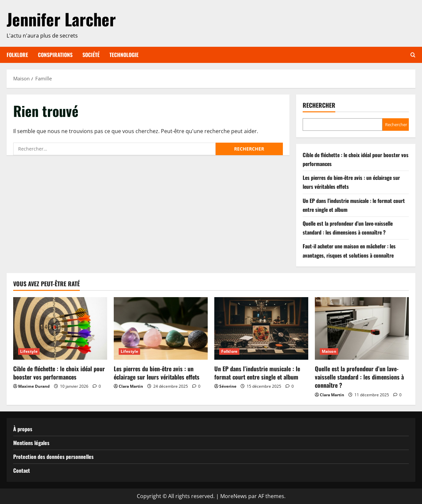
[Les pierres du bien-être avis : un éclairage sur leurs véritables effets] (161, 328)
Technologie (124, 55)
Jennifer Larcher (61, 19)
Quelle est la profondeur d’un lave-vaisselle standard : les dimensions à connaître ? (359, 377)
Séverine (228, 386)
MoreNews (234, 496)
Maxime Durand (34, 386)
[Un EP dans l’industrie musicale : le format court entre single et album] (261, 328)
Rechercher (319, 105)
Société (91, 55)
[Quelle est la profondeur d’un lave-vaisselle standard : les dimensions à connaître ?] (362, 328)
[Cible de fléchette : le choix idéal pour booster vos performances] (60, 328)
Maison (329, 351)
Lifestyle (29, 351)
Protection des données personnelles (53, 457)
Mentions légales (31, 443)
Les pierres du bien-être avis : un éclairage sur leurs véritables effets (157, 373)
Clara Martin (131, 386)
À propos (23, 429)
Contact (22, 470)
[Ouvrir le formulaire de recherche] (413, 55)
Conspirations (55, 55)
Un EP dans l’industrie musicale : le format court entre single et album (257, 373)
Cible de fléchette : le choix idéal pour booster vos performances (59, 373)
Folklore (17, 55)
